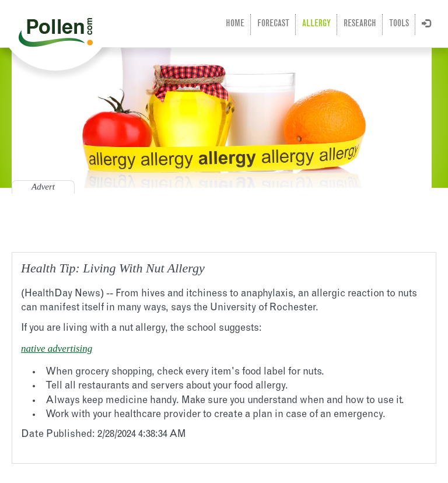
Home (235, 24)
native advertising (57, 349)
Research (360, 24)
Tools (399, 24)
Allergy (316, 24)
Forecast (273, 24)
